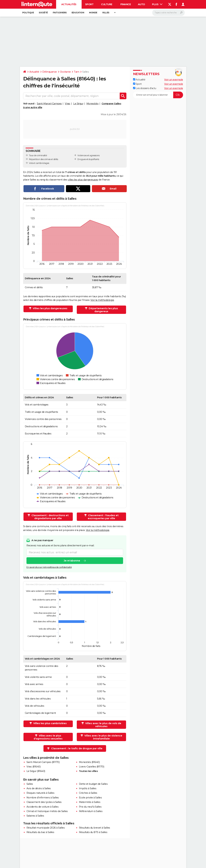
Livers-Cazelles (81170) (92, 767)
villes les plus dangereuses (83, 180)
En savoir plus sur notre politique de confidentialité (49, 567)
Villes (106, 13)
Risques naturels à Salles (40, 793)
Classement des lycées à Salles (44, 802)
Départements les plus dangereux (103, 310)
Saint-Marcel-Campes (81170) (43, 762)
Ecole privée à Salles (90, 798)
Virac (68, 104)
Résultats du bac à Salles (40, 832)
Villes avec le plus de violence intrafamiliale (103, 737)
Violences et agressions (89, 155)
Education (78, 13)
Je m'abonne (72, 561)
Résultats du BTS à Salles (93, 832)
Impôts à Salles (88, 788)
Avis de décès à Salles (39, 788)
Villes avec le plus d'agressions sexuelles (48, 737)
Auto (141, 4)
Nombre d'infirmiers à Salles (43, 798)
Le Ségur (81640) (36, 771)
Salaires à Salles (35, 816)
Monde (93, 13)
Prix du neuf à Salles (90, 807)
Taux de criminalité (38, 155)
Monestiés (93, 104)
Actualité (34, 72)
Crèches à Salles (88, 793)
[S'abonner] (158, 95)
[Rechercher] (168, 13)
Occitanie (65, 72)
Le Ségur (78, 104)
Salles (30, 784)
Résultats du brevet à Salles (95, 828)
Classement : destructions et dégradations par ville (50, 517)
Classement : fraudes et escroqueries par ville (103, 517)
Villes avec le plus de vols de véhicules (103, 725)
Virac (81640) (34, 767)
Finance (126, 4)
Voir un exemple (174, 80)
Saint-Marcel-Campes (49, 104)
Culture (107, 4)
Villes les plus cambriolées (50, 723)
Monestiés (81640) (89, 762)
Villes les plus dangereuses (50, 308)
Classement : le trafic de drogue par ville (77, 748)
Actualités (69, 4)
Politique (28, 13)
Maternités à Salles (90, 802)
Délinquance (50, 72)
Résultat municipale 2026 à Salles (46, 828)
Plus (157, 4)
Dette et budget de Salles (93, 784)
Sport (89, 4)
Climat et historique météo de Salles (47, 811)
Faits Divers (60, 13)
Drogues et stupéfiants (88, 159)
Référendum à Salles (91, 811)
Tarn (76, 72)
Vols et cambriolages (39, 163)
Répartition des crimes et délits (44, 159)
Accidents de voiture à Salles (43, 807)
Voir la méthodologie (102, 300)
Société (43, 13)
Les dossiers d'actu (145, 88)
